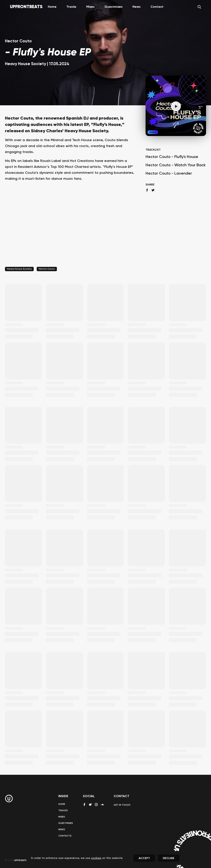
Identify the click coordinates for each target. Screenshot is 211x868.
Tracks (71, 7)
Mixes (90, 7)
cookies (96, 858)
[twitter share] (153, 190)
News (137, 7)
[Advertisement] (70, 229)
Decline (169, 858)
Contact (157, 7)
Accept (144, 858)
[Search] (199, 7)
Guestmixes (114, 7)
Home (52, 7)
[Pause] (176, 106)
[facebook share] (147, 190)
